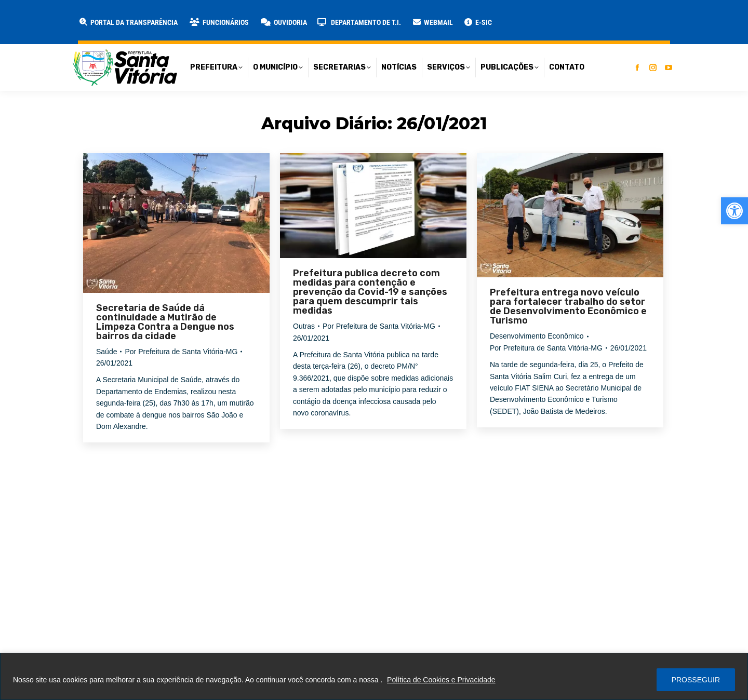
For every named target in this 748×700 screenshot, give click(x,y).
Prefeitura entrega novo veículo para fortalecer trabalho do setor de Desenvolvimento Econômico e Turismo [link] (568, 306)
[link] (734, 211)
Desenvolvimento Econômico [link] (537, 336)
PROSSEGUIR (696, 680)
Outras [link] (304, 326)
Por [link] (181, 352)
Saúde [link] (106, 352)
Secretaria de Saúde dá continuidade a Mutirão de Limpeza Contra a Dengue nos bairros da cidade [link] (165, 322)
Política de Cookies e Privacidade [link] (441, 680)
